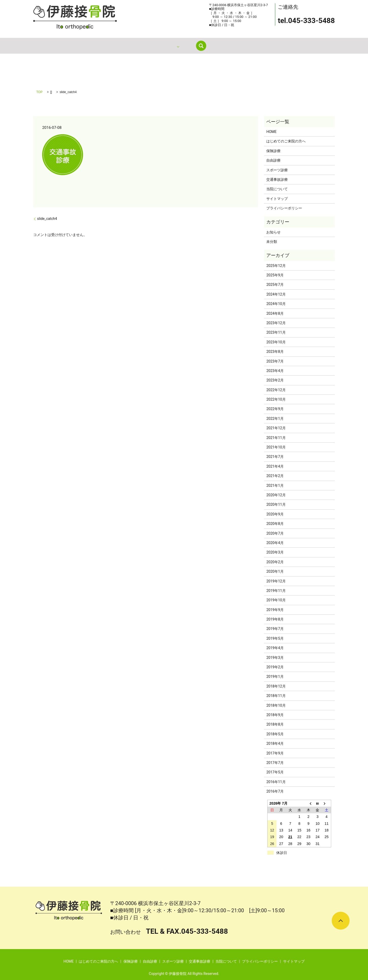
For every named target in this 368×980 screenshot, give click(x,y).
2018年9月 (275, 715)
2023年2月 (275, 380)
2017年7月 (275, 763)
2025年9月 (275, 275)
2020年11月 (276, 504)
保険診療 (273, 151)
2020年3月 (275, 552)
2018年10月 (276, 705)
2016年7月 (275, 791)
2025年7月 (275, 285)
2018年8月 (275, 724)
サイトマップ (277, 199)
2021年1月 (275, 486)
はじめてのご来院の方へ (156, 46)
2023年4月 (275, 371)
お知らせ (273, 232)
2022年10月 (276, 399)
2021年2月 (275, 476)
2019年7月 (275, 629)
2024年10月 (276, 304)
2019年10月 (276, 600)
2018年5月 (275, 734)
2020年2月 (275, 562)
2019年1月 (275, 677)
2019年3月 (275, 658)
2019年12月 (276, 581)
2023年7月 (275, 361)
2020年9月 (275, 514)
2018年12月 (276, 686)
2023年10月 (276, 342)
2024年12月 (276, 294)
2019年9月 (275, 610)
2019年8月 (275, 619)
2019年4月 (275, 648)
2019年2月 (275, 667)
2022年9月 (275, 409)
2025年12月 (276, 266)
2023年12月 (276, 323)
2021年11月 (276, 438)
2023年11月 (276, 332)
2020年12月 (276, 495)
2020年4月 (275, 543)
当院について (221, 46)
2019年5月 (275, 638)
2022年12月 (276, 390)
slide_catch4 (47, 219)
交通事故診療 (277, 179)
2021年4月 (275, 466)
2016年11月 (276, 782)
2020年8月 (275, 524)
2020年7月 (275, 533)
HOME (122, 46)
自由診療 (273, 160)
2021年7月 (275, 457)
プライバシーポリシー (284, 208)
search (246, 46)
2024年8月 (275, 313)
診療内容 (191, 46)
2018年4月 (275, 744)
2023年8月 (275, 352)
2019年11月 (276, 591)
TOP (39, 92)
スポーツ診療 (277, 170)
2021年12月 (276, 428)
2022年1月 (275, 419)
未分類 (272, 242)
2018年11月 (276, 696)
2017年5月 (275, 772)
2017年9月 (275, 753)
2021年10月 (276, 447)
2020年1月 (275, 571)
